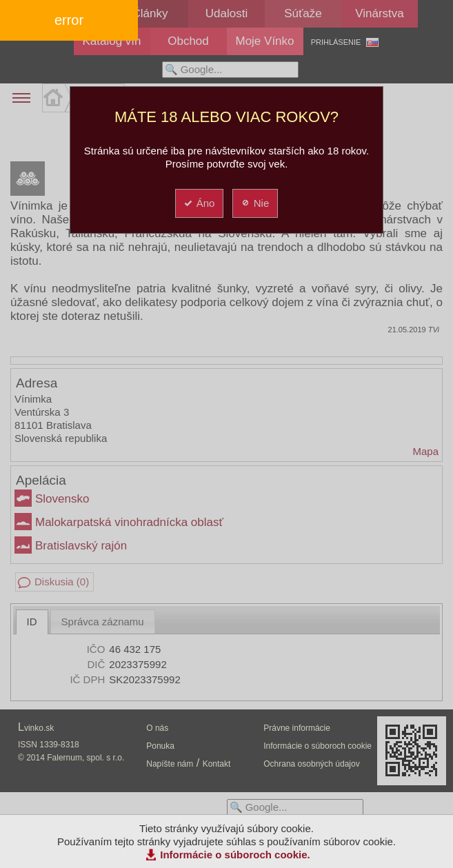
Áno (199, 203)
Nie (255, 203)
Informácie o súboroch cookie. (235, 855)
